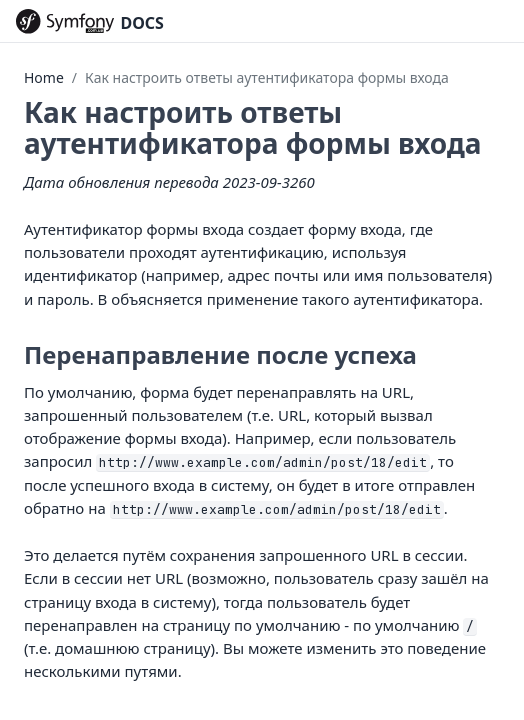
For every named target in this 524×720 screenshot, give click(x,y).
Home (44, 77)
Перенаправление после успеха (220, 354)
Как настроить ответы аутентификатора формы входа (267, 77)
